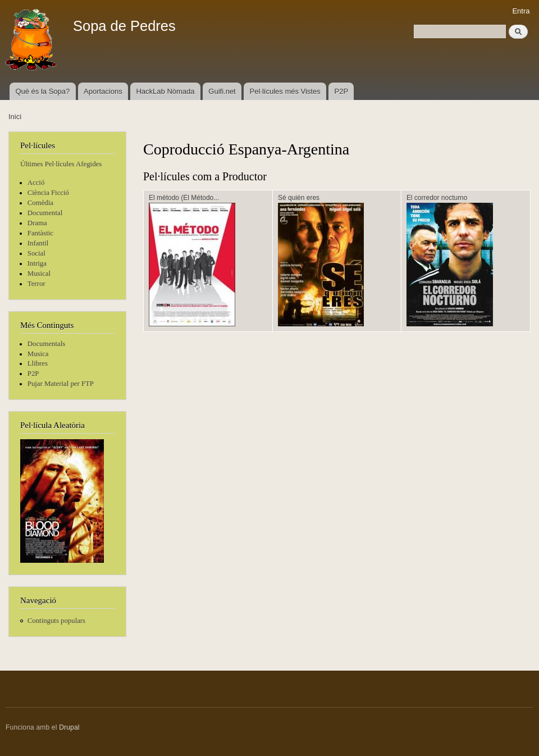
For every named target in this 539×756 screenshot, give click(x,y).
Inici (15, 117)
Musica (38, 354)
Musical (39, 274)
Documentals (46, 344)
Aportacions (103, 91)
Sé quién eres (299, 198)
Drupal (69, 727)
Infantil (38, 243)
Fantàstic (40, 233)
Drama (37, 223)
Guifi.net (222, 91)
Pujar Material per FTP (61, 384)
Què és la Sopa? (42, 91)
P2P (342, 91)
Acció (36, 183)
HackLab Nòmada (165, 91)
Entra (521, 11)
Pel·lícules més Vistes (285, 91)
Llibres (38, 363)
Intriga (37, 263)
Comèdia (40, 203)
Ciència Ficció (48, 193)
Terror (36, 284)
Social (36, 253)
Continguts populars (56, 621)
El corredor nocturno (437, 198)
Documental (45, 213)
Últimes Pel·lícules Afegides (61, 164)
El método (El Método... (184, 198)
